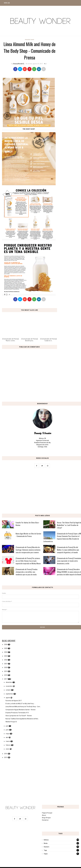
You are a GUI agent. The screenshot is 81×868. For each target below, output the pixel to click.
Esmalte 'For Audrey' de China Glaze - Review (28, 524)
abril (7, 737)
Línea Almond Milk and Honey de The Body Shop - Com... (23, 707)
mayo (8, 734)
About (44, 815)
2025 (6, 648)
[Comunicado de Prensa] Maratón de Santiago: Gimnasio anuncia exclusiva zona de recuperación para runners (28, 550)
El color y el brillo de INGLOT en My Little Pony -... (20, 704)
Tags (45, 850)
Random (47, 847)
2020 (6, 667)
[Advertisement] (40, 491)
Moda (46, 843)
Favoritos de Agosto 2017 (14, 701)
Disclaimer (45, 820)
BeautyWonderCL (19, 64)
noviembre (9, 686)
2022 (6, 660)
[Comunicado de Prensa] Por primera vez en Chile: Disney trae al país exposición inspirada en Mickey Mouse (28, 561)
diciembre (9, 682)
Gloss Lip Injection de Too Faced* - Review (19, 716)
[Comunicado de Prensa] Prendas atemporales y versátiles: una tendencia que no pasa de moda (27, 572)
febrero (8, 745)
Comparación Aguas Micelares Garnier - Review (21, 710)
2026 (6, 644)
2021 (6, 664)
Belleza (46, 840)
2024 (6, 652)
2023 (6, 656)
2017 (6, 679)
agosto (8, 698)
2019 (6, 671)
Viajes (46, 854)
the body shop (30, 40)
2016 (6, 754)
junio (7, 730)
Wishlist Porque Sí (11, 722)
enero (8, 749)
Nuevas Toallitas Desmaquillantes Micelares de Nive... (22, 719)
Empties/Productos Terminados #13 (17, 713)
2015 (6, 757)
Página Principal (47, 813)
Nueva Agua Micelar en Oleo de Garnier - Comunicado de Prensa (28, 535)
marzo (8, 741)
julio (7, 726)
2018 (6, 675)
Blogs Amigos (46, 818)
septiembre (9, 694)
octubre (8, 690)
